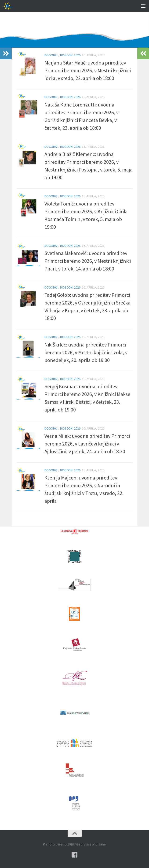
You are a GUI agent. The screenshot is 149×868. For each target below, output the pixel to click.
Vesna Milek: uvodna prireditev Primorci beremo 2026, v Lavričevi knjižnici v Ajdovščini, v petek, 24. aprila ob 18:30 (87, 444)
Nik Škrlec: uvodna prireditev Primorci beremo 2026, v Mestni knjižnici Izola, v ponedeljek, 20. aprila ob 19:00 (86, 352)
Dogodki (51, 55)
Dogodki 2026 (70, 55)
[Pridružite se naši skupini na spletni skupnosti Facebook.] (75, 855)
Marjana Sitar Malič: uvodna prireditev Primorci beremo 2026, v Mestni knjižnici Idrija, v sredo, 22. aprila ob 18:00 (88, 70)
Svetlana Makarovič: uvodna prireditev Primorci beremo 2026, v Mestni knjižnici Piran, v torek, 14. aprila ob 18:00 (88, 261)
